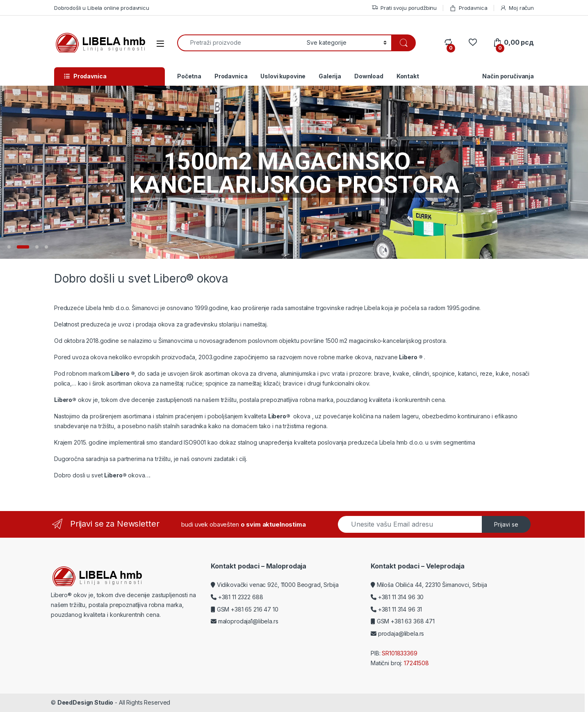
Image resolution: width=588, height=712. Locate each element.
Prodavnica (468, 8)
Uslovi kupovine (283, 76)
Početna (189, 76)
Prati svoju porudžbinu (404, 8)
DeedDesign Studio (85, 702)
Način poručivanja (508, 76)
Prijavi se (506, 524)
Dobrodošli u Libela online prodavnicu (102, 8)
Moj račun (517, 8)
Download (369, 76)
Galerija (330, 76)
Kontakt (408, 76)
